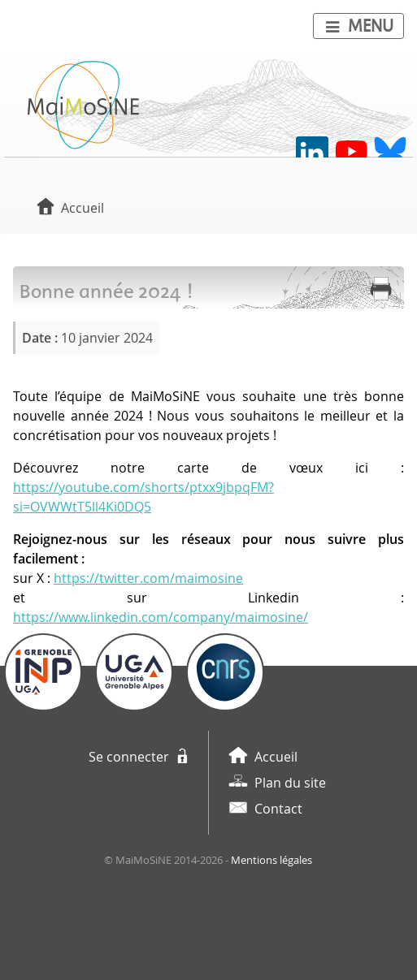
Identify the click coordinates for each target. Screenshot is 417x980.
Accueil (83, 208)
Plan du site (290, 783)
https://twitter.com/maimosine (148, 578)
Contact (278, 809)
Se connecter (129, 757)
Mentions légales (271, 860)
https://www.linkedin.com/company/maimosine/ (161, 617)
